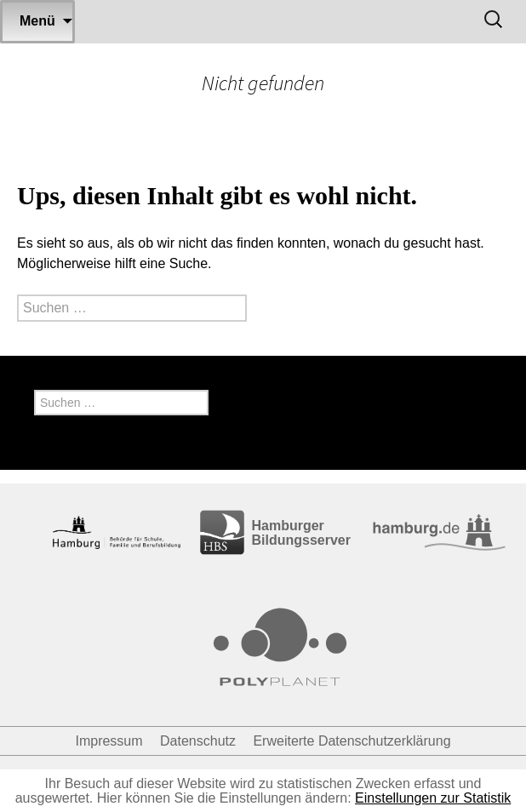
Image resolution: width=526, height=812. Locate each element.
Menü (37, 21)
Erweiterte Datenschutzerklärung (352, 741)
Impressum (109, 741)
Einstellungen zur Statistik (433, 798)
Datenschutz (198, 741)
